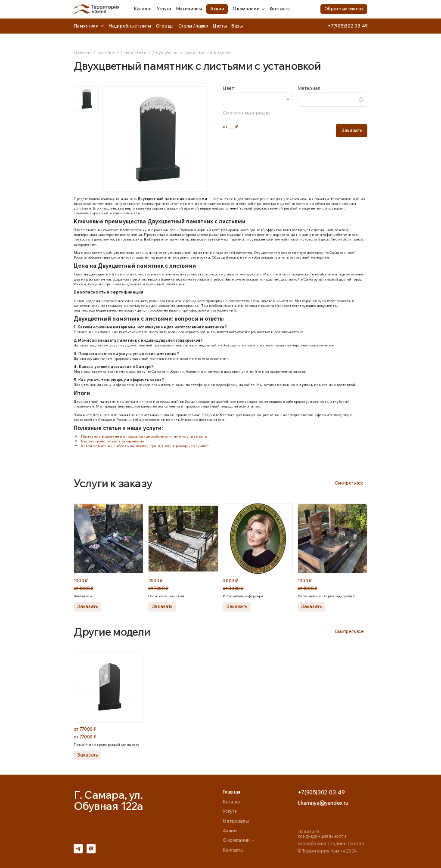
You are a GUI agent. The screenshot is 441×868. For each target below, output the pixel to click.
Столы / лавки (193, 26)
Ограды (165, 26)
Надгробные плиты (130, 26)
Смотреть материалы (246, 113)
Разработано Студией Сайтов (331, 843)
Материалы (189, 9)
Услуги (164, 9)
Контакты (280, 9)
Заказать (352, 130)
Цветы (220, 26)
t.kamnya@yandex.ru (323, 803)
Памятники (89, 26)
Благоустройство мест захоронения (113, 441)
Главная (83, 53)
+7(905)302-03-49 (348, 26)
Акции (217, 9)
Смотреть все (349, 483)
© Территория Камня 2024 (327, 851)
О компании (249, 9)
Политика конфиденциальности (322, 834)
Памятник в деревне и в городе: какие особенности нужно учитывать (144, 436)
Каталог (143, 9)
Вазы (237, 26)
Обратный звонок (344, 9)
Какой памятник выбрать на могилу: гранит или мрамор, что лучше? (145, 446)
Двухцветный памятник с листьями (192, 53)
